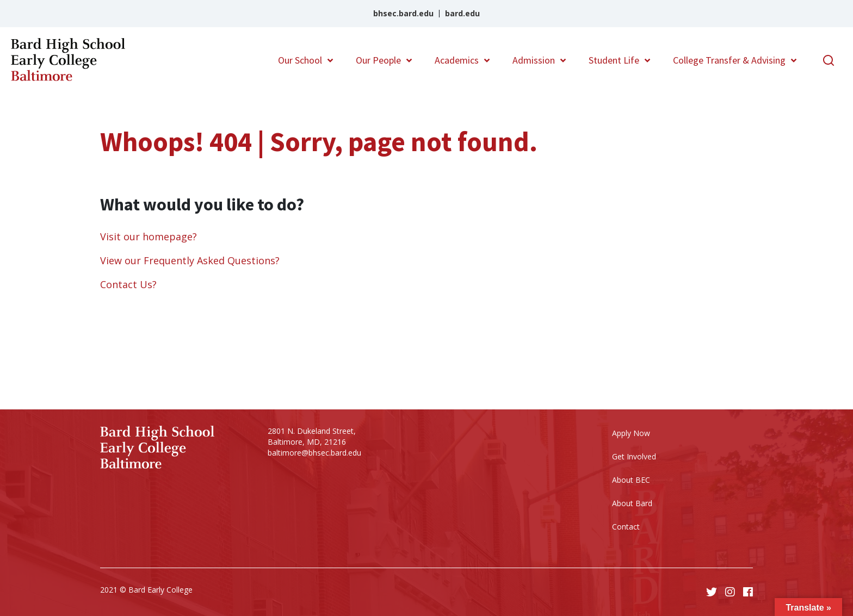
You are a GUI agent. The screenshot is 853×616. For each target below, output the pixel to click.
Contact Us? (128, 284)
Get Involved (634, 456)
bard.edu (462, 13)
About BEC (631, 480)
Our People (378, 60)
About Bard (632, 503)
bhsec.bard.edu (403, 13)
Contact (626, 527)
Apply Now (631, 433)
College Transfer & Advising (729, 60)
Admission (534, 60)
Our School (300, 60)
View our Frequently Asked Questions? (190, 260)
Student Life (614, 60)
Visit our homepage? (149, 237)
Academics (457, 60)
